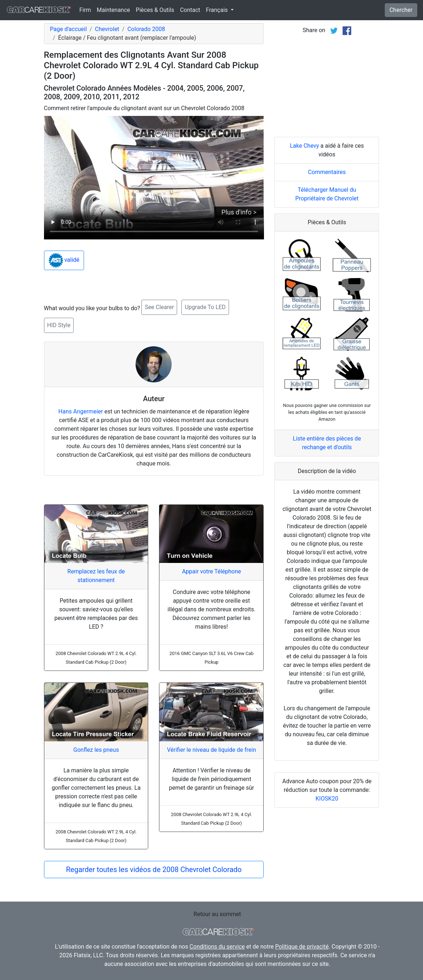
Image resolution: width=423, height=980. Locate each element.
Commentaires (327, 172)
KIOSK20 (327, 799)
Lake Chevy (305, 146)
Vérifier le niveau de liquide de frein (211, 750)
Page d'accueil (69, 29)
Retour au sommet (217, 914)
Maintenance (113, 10)
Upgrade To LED (205, 307)
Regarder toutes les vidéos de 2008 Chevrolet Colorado (154, 870)
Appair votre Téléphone (212, 571)
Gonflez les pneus (96, 750)
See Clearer (159, 307)
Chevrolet (107, 29)
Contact (190, 10)
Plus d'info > (239, 212)
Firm (85, 10)
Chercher (401, 10)
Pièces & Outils (155, 10)
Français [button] (217, 10)
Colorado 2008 (146, 29)
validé (64, 260)
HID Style (59, 325)
